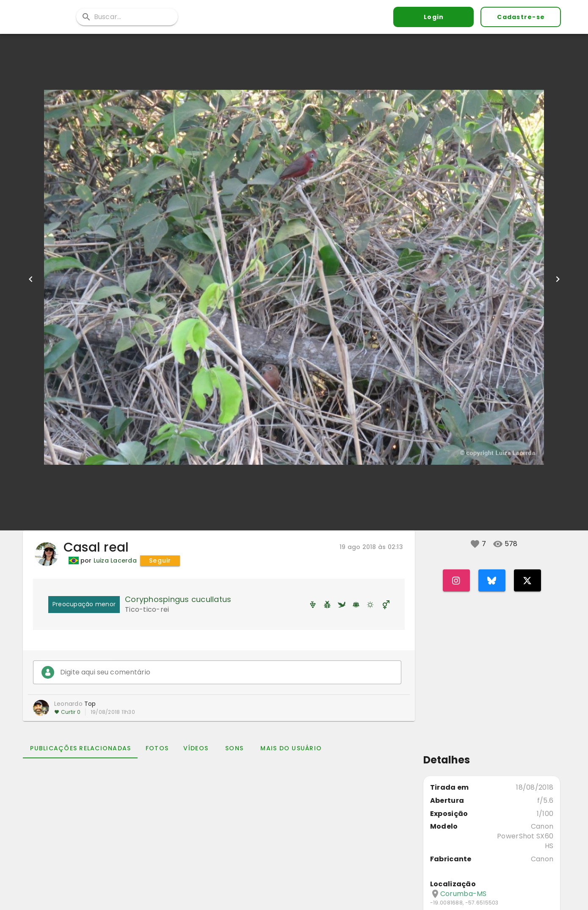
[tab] (80, 748)
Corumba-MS (464, 894)
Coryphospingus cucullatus (178, 599)
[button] (475, 544)
